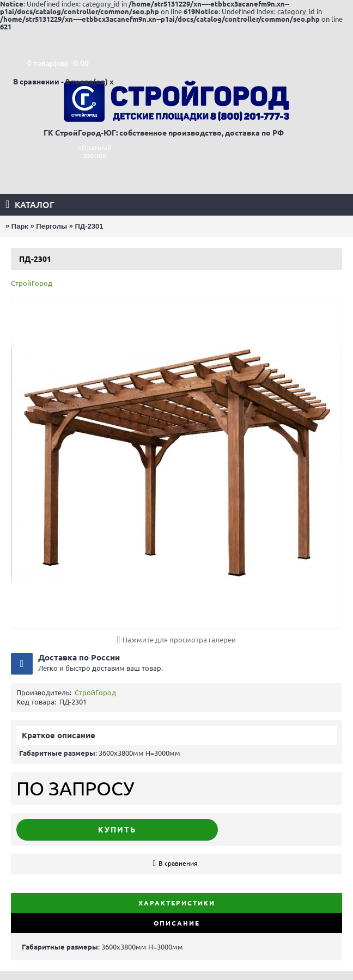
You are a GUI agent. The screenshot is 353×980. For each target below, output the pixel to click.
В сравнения (178, 863)
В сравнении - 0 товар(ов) (60, 82)
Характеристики (177, 903)
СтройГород (32, 283)
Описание (177, 923)
